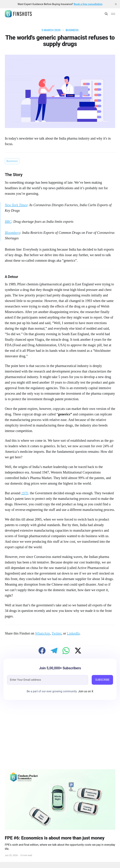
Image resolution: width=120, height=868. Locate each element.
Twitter (57, 633)
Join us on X (85, 691)
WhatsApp (43, 633)
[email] (48, 680)
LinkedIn (73, 633)
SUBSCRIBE (102, 680)
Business (72, 30)
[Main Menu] (113, 14)
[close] (116, 4)
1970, (25, 493)
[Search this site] (106, 14)
